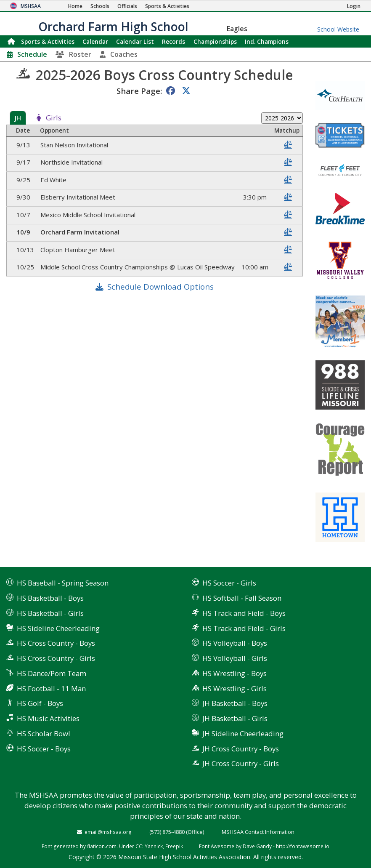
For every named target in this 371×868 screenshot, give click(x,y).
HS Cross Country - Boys (56, 643)
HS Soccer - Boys (44, 749)
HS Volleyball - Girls (235, 658)
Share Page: (139, 91)
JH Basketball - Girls (235, 718)
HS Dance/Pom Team (52, 673)
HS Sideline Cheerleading (58, 628)
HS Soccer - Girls (229, 583)
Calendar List (135, 41)
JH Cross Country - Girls (241, 763)
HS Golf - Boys (40, 703)
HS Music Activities (48, 718)
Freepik (174, 846)
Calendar (95, 41)
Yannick (154, 846)
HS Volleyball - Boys (235, 643)
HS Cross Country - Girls (56, 658)
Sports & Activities (48, 41)
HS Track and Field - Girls (244, 628)
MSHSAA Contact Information (258, 832)
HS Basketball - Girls (50, 613)
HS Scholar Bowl (44, 734)
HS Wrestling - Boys (235, 673)
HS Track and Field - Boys (244, 613)
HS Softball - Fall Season (242, 598)
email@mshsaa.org (108, 832)
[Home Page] (75, 6)
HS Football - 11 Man (51, 688)
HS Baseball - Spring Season (63, 583)
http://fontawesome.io (303, 846)
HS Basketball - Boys (50, 598)
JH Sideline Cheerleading (243, 734)
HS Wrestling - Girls (235, 688)
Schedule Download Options (160, 286)
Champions (267, 41)
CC (139, 846)
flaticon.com (102, 846)
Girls (54, 118)
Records (174, 41)
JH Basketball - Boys (235, 703)
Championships (215, 41)
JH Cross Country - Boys (241, 749)
